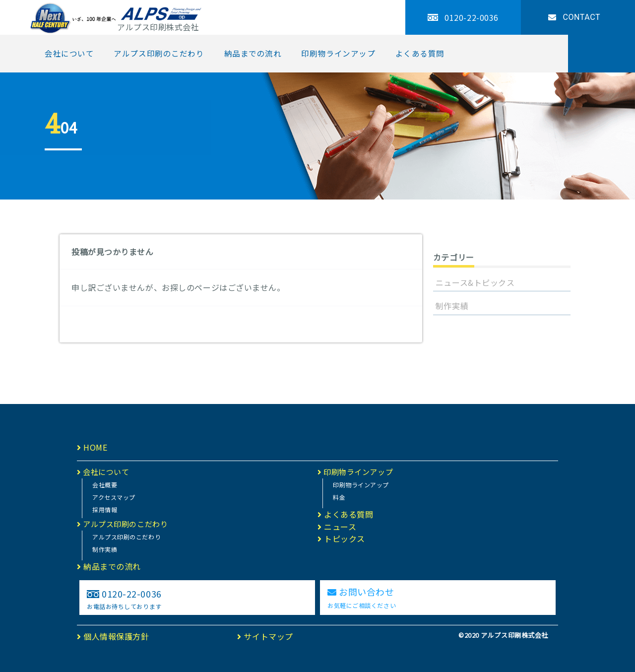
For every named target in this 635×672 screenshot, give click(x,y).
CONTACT (574, 17)
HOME (92, 447)
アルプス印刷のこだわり (159, 53)
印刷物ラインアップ (338, 53)
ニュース (337, 527)
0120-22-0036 (463, 17)
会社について (69, 53)
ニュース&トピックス (475, 282)
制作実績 (452, 306)
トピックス (341, 538)
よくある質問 (420, 53)
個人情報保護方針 (113, 636)
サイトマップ (265, 636)
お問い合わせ (362, 597)
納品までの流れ (253, 53)
